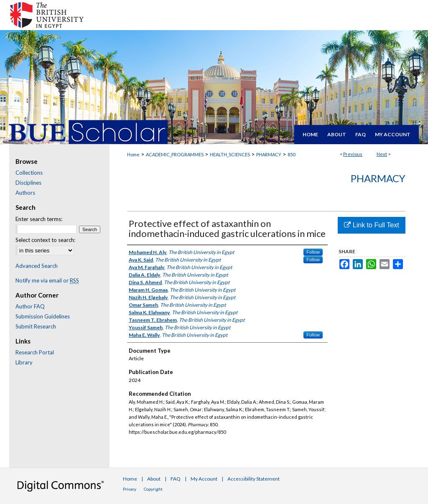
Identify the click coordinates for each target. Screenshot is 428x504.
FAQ (176, 479)
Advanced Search (37, 266)
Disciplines (28, 183)
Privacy (130, 489)
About (154, 479)
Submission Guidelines (43, 316)
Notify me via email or (47, 280)
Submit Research (36, 326)
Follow (313, 252)
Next (382, 154)
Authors (25, 193)
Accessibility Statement (253, 479)
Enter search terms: (39, 219)
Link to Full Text (371, 225)
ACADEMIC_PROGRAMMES (175, 154)
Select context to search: (45, 240)
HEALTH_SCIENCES (230, 154)
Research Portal (35, 352)
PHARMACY (269, 154)
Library (24, 362)
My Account (204, 479)
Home (133, 154)
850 (291, 154)
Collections (29, 173)
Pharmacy (378, 178)
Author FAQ (30, 306)
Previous (353, 154)
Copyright (153, 489)
